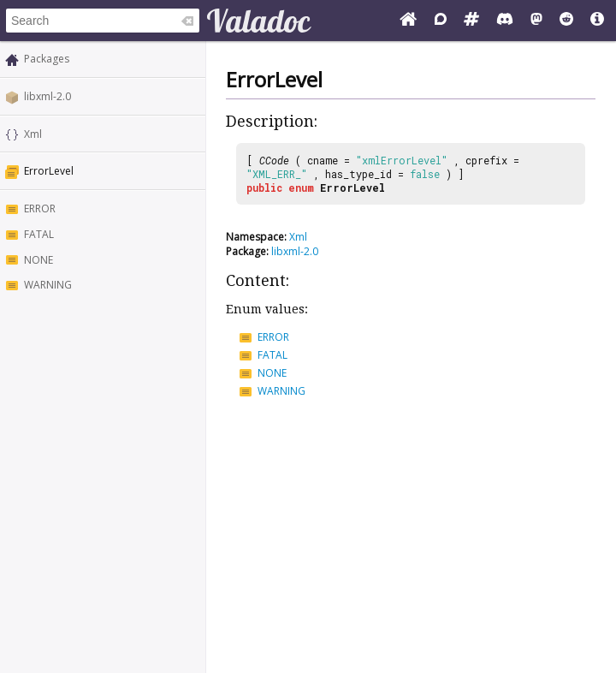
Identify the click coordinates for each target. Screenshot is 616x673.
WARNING (48, 285)
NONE (38, 260)
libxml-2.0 (47, 96)
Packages (47, 59)
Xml (33, 134)
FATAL (39, 234)
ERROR (40, 208)
